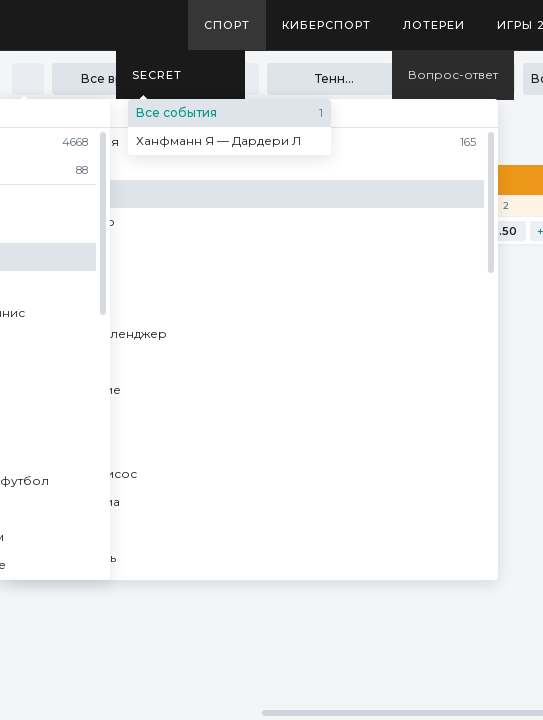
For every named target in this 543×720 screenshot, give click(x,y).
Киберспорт (326, 25)
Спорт (227, 25)
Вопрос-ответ (453, 74)
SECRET (157, 75)
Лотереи (434, 25)
